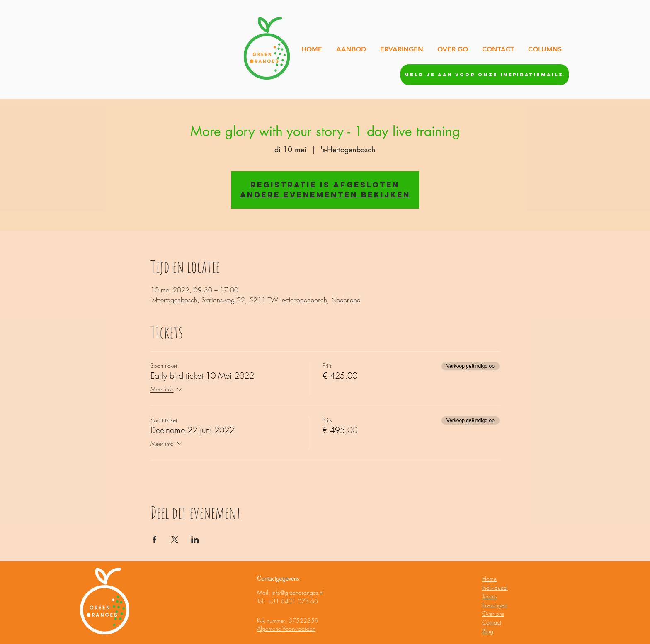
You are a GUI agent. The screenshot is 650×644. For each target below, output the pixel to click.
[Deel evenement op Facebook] (154, 540)
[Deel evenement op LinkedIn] (195, 540)
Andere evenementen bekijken (325, 195)
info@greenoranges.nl (298, 592)
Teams (489, 596)
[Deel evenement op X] (175, 540)
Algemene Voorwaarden (286, 628)
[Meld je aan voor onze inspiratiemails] (485, 75)
